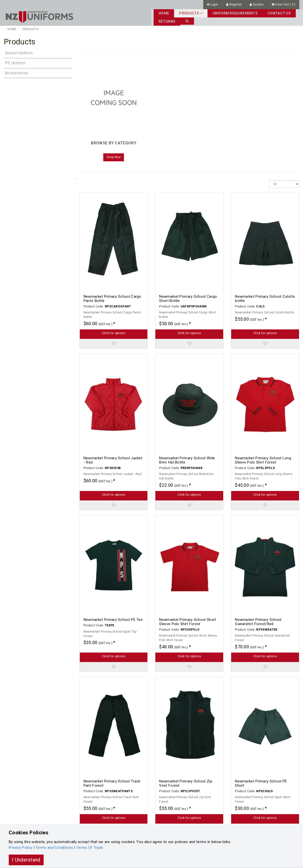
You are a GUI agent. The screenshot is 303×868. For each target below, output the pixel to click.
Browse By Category (113, 143)
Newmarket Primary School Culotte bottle (265, 298)
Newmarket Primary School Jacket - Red (113, 460)
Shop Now (113, 157)
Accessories (16, 72)
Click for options (114, 332)
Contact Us (237, 13)
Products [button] (148, 13)
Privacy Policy (20, 848)
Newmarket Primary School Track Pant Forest (112, 783)
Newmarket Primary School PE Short (261, 783)
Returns (266, 13)
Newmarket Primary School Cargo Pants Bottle (112, 298)
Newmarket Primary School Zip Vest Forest (186, 783)
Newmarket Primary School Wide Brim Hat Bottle (187, 460)
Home (121, 13)
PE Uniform (15, 62)
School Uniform (19, 52)
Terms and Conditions (54, 848)
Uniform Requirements (192, 13)
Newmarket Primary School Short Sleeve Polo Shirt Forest (188, 621)
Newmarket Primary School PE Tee (113, 619)
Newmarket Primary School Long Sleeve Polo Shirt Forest (263, 460)
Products (30, 28)
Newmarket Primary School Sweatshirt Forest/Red (258, 621)
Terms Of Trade (90, 848)
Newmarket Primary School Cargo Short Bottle (188, 298)
